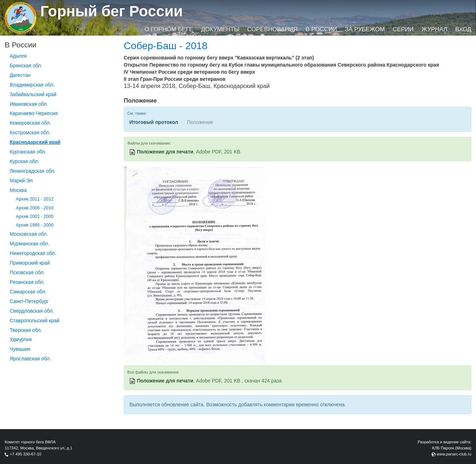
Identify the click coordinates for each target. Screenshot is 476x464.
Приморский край (30, 263)
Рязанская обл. (27, 282)
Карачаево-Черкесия (34, 113)
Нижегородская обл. (33, 253)
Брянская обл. (26, 66)
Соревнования (273, 29)
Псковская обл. (27, 272)
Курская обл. (24, 161)
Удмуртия (21, 339)
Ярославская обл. (30, 359)
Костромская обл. (30, 132)
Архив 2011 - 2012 (35, 199)
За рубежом (365, 29)
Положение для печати (165, 152)
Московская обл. (29, 234)
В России (321, 29)
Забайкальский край (33, 94)
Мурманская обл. (30, 244)
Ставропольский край (35, 320)
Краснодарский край (35, 142)
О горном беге (169, 29)
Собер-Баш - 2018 (166, 46)
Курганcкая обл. (28, 152)
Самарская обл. (28, 292)
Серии (403, 29)
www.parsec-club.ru (454, 454)
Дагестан (20, 75)
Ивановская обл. (29, 104)
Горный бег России (112, 11)
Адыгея (18, 56)
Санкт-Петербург (29, 301)
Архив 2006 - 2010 (35, 208)
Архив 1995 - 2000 (35, 225)
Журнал (434, 29)
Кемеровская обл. (30, 123)
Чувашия (20, 349)
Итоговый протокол (154, 122)
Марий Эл (21, 181)
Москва (18, 190)
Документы (220, 29)
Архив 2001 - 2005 (35, 217)
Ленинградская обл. (33, 171)
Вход (463, 29)
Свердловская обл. (32, 311)
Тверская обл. (26, 330)
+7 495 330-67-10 (25, 454)
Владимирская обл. (32, 85)
